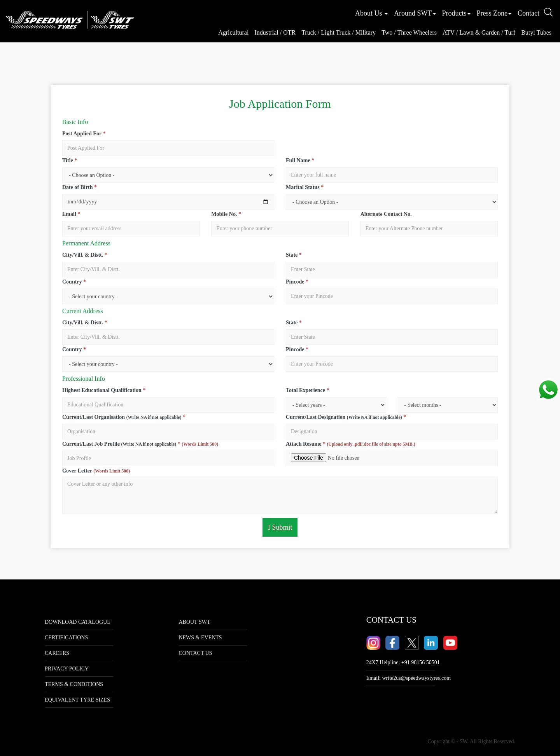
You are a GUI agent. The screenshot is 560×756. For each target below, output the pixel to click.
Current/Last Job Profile (140, 444)
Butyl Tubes (536, 32)
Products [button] (456, 13)
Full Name (300, 160)
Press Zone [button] (494, 13)
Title (70, 160)
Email (71, 214)
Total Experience (307, 390)
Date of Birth (80, 187)
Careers (57, 653)
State (294, 255)
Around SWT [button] (415, 13)
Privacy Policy (67, 669)
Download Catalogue (78, 622)
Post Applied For (84, 134)
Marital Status (305, 187)
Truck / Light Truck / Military (339, 32)
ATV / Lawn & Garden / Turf (479, 32)
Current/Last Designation (346, 417)
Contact (528, 13)
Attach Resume (351, 444)
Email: (409, 678)
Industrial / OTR (275, 32)
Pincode (297, 282)
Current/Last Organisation (124, 417)
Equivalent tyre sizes (77, 700)
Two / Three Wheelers (409, 32)
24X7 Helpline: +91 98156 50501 (403, 662)
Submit (280, 527)
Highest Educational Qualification (104, 390)
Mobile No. (226, 214)
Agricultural (233, 32)
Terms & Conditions (74, 684)
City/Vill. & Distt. (85, 255)
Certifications (66, 638)
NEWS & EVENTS (200, 638)
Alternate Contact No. (386, 214)
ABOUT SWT (194, 622)
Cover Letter (96, 471)
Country (74, 282)
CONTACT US (195, 653)
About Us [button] (371, 13)
